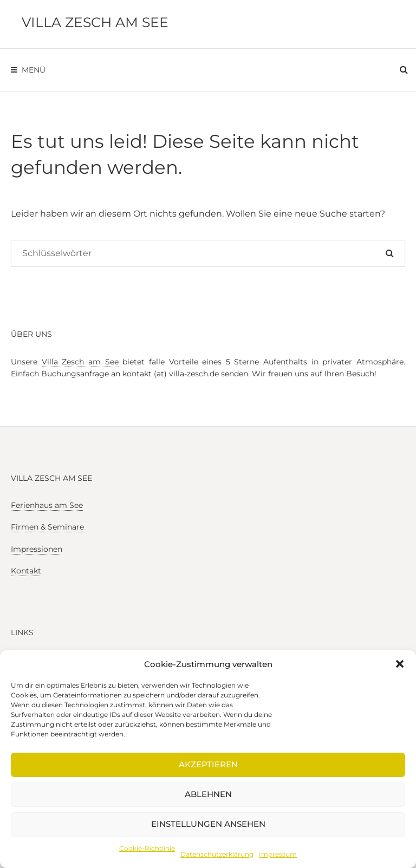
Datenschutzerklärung (217, 854)
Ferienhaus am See (47, 505)
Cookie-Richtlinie (147, 848)
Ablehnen (208, 794)
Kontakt (26, 571)
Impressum (278, 854)
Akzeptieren (208, 764)
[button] (400, 664)
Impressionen (37, 549)
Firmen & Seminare (47, 527)
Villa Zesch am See (95, 22)
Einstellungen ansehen (208, 824)
